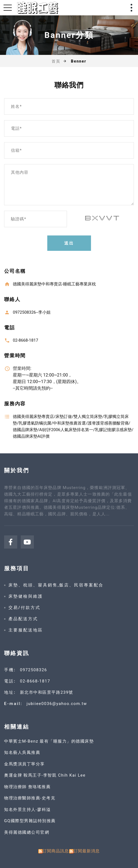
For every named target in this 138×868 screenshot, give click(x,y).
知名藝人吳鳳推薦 (22, 752)
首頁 (56, 61)
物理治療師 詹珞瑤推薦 (27, 787)
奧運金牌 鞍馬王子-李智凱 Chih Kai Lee (45, 775)
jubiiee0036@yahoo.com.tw (57, 704)
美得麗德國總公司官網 (27, 832)
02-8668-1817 (35, 681)
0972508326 (33, 670)
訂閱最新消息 (87, 851)
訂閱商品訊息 (56, 851)
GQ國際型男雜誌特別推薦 (30, 821)
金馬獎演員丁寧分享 (24, 764)
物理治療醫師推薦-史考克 (30, 798)
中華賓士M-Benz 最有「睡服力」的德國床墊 (49, 741)
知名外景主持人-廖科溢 (27, 810)
